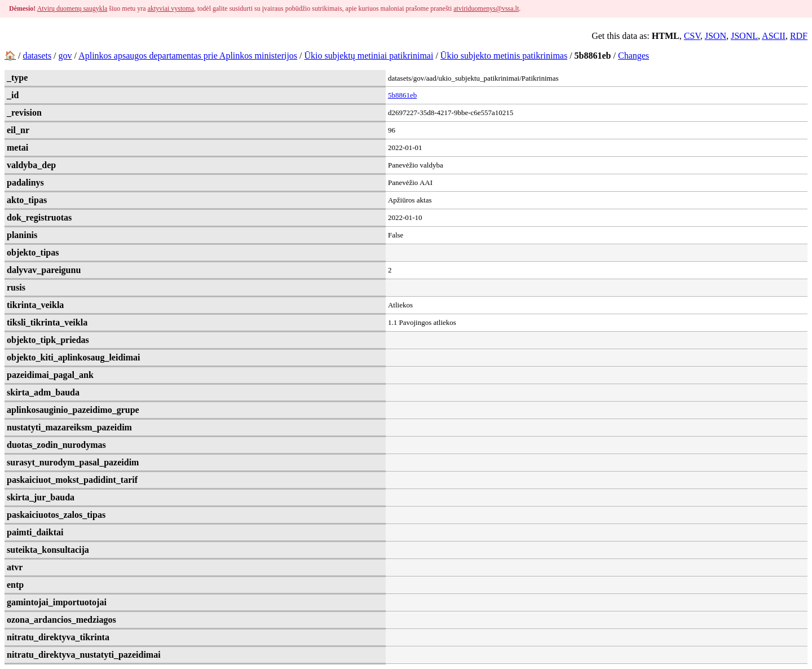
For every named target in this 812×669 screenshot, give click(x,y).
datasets (37, 56)
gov (65, 56)
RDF (799, 36)
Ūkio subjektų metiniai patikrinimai (369, 56)
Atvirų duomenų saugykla (72, 8)
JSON (716, 36)
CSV (692, 36)
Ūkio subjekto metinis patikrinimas (504, 56)
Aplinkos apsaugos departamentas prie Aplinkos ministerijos (188, 56)
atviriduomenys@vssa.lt (486, 8)
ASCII (774, 36)
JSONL (744, 36)
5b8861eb (402, 95)
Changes (634, 56)
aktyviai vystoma (171, 8)
